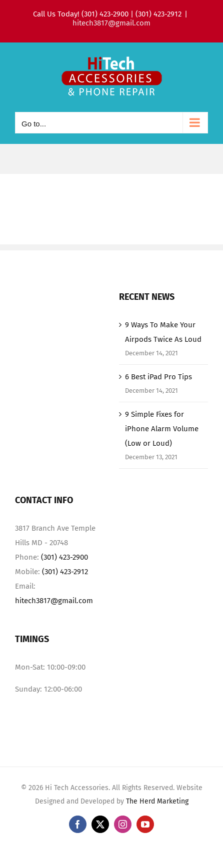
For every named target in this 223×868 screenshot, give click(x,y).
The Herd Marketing (157, 801)
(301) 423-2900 (64, 557)
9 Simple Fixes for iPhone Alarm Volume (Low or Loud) (162, 429)
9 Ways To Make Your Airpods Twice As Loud (163, 332)
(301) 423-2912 (65, 572)
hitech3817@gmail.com (111, 23)
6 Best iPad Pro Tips (158, 377)
